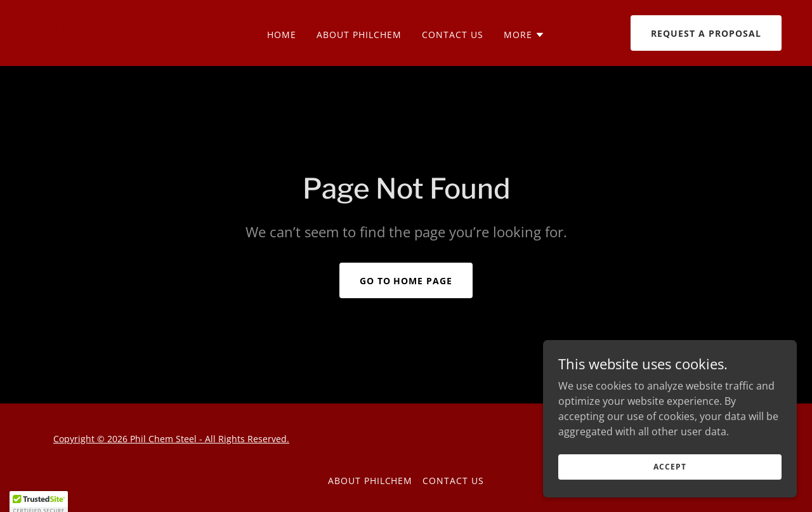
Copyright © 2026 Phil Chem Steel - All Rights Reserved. (171, 439)
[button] (524, 35)
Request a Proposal (706, 33)
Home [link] (282, 35)
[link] (130, 37)
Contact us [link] (453, 35)
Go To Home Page (406, 281)
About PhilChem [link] (359, 35)
